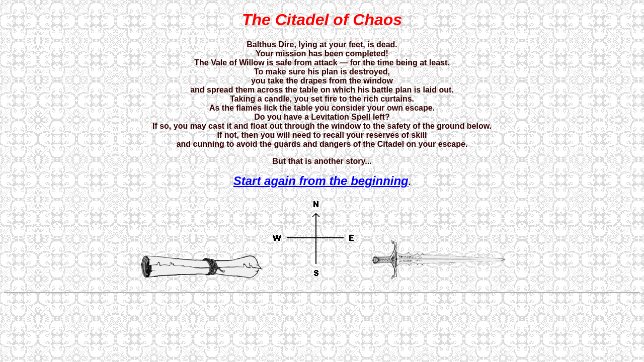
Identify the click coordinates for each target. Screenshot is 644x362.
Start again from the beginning (321, 181)
